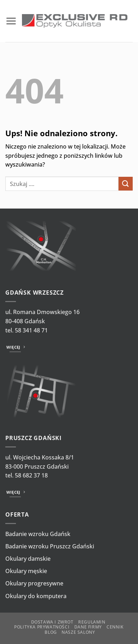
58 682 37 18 (31, 475)
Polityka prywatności (42, 627)
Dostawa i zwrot (52, 622)
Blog (51, 632)
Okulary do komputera (36, 596)
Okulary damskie (28, 559)
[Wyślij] (126, 184)
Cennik (115, 627)
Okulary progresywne (34, 583)
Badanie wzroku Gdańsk (38, 534)
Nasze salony (78, 632)
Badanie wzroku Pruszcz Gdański (50, 546)
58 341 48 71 (31, 330)
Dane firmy (88, 627)
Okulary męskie (26, 571)
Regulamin (92, 622)
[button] (11, 21)
